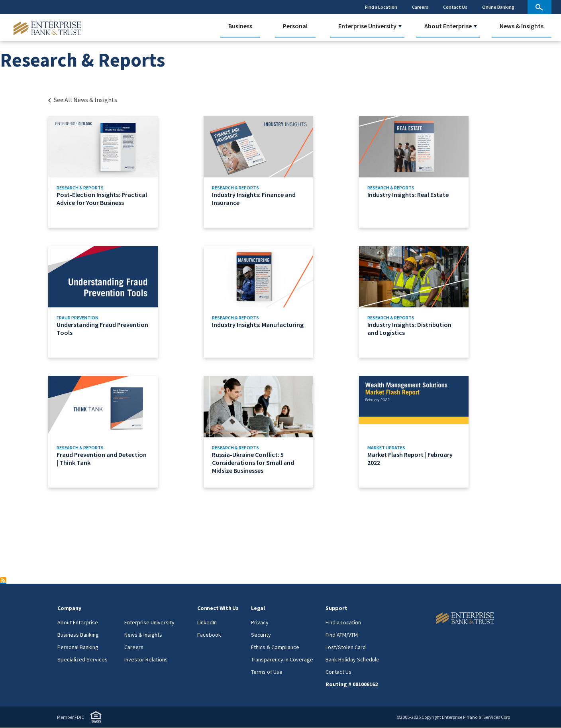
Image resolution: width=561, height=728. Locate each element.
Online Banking (498, 7)
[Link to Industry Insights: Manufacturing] (278, 302)
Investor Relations (146, 659)
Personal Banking (78, 647)
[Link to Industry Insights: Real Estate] (433, 172)
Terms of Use (267, 672)
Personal (295, 26)
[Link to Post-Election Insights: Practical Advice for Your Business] (123, 172)
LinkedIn (207, 622)
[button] (400, 26)
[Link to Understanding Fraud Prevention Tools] (123, 302)
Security (261, 635)
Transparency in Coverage (282, 659)
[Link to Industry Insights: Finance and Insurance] (278, 172)
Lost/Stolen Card (346, 647)
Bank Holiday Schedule (352, 659)
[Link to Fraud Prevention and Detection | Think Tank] (123, 432)
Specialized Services (82, 659)
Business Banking (78, 635)
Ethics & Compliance (275, 647)
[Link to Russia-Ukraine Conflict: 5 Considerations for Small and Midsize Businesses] (278, 432)
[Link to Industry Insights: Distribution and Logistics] (433, 302)
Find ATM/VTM (342, 635)
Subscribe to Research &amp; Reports (3, 580)
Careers (420, 7)
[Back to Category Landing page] (82, 100)
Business (240, 26)
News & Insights (522, 26)
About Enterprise (448, 26)
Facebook (209, 635)
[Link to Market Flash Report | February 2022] (433, 432)
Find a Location (381, 7)
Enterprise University (367, 26)
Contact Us (455, 7)
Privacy (260, 622)
